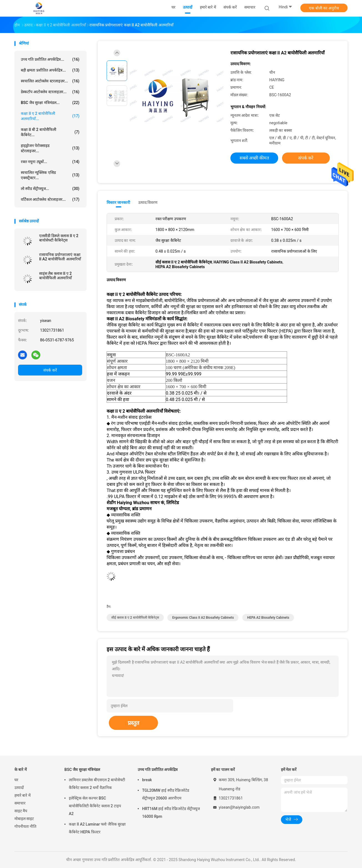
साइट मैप (21, 811)
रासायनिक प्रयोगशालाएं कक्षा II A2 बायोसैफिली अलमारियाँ (60, 257)
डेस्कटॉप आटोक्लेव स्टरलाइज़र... (50, 92)
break (147, 780)
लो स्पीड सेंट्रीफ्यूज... (50, 189)
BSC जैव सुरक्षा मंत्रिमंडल (82, 770)
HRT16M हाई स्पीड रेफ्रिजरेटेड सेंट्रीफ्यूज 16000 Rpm (171, 813)
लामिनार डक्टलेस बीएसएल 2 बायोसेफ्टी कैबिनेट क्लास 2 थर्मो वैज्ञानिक (97, 784)
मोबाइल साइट (24, 819)
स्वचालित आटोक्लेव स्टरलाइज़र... (50, 81)
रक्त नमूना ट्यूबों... (50, 162)
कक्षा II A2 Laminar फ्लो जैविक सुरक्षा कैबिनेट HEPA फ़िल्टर (97, 828)
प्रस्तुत (133, 723)
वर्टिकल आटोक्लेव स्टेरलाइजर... (50, 199)
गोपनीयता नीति (25, 826)
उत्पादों (19, 788)
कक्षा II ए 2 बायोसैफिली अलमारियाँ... (50, 116)
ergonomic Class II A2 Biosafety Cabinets (203, 618)
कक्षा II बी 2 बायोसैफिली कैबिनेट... (50, 132)
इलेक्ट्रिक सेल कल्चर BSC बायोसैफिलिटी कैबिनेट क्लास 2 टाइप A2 (95, 806)
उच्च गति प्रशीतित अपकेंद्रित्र (158, 770)
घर (16, 780)
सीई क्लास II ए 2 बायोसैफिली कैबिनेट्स (135, 618)
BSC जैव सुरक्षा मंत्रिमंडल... (50, 103)
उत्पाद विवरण (148, 202)
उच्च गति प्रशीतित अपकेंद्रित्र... (50, 59)
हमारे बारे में (22, 795)
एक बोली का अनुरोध (324, 8)
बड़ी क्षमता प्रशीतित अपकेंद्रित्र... (50, 70)
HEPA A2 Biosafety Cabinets (268, 618)
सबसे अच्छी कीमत (254, 158)
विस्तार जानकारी (119, 202)
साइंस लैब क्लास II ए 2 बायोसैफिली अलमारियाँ (56, 276)
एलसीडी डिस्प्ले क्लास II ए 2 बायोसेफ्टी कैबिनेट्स (59, 238)
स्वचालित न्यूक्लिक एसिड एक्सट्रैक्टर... (50, 175)
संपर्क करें (50, 370)
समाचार (20, 803)
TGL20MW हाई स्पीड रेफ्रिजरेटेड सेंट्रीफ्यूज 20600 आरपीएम (166, 794)
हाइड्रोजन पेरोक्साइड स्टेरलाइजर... (50, 148)
